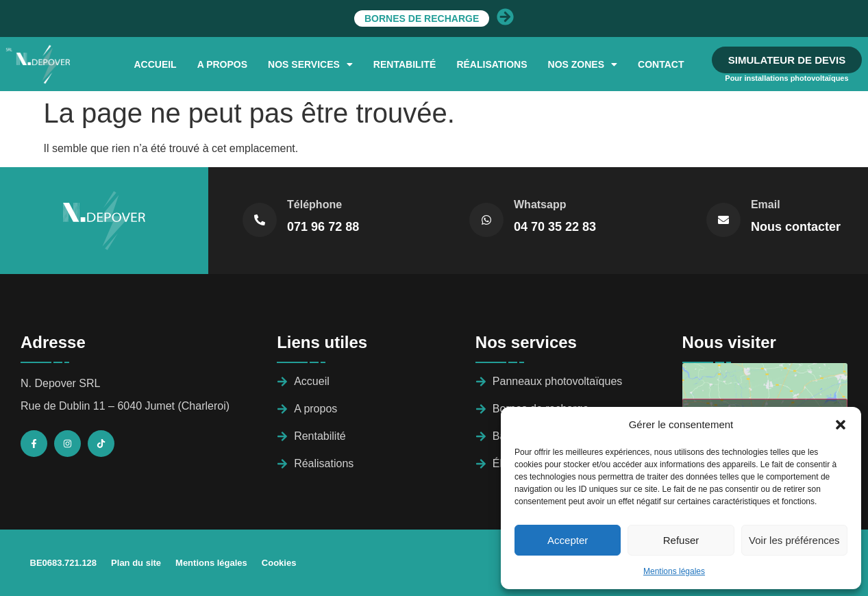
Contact (661, 64)
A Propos (222, 64)
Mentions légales (674, 571)
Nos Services (310, 64)
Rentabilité (405, 64)
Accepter (568, 540)
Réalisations (492, 64)
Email (766, 204)
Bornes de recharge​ (462, 18)
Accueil (155, 64)
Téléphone (314, 204)
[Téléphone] (260, 220)
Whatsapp (540, 204)
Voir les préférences (794, 540)
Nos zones (583, 64)
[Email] (723, 220)
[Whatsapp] (486, 220)
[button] (841, 425)
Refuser (681, 540)
